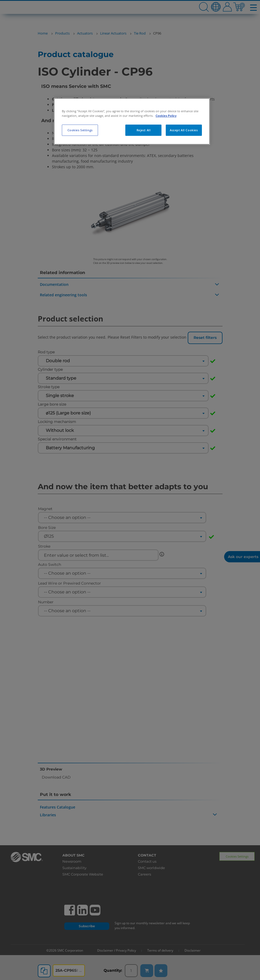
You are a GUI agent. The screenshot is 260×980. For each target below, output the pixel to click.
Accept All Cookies (184, 130)
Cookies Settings (80, 130)
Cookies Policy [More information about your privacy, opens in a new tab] (166, 116)
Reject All (144, 130)
